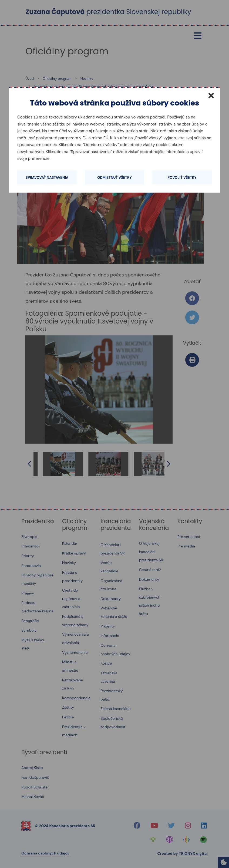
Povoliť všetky (182, 178)
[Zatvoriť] (211, 95)
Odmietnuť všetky (114, 178)
